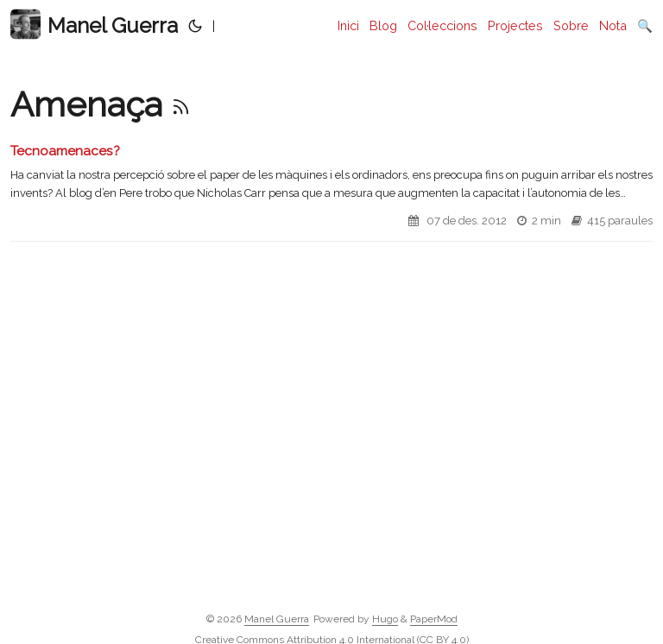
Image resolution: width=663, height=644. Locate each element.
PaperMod (434, 619)
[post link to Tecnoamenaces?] (331, 192)
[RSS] (181, 104)
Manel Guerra (94, 25)
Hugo (385, 619)
